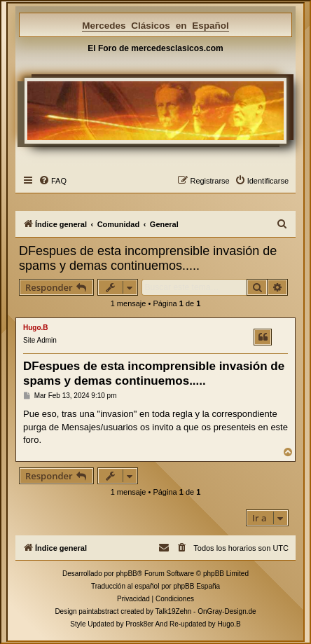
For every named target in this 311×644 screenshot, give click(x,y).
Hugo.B (36, 328)
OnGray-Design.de (227, 611)
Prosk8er (139, 624)
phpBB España (196, 586)
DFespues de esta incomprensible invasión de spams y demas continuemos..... (148, 258)
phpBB (127, 574)
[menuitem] (53, 181)
